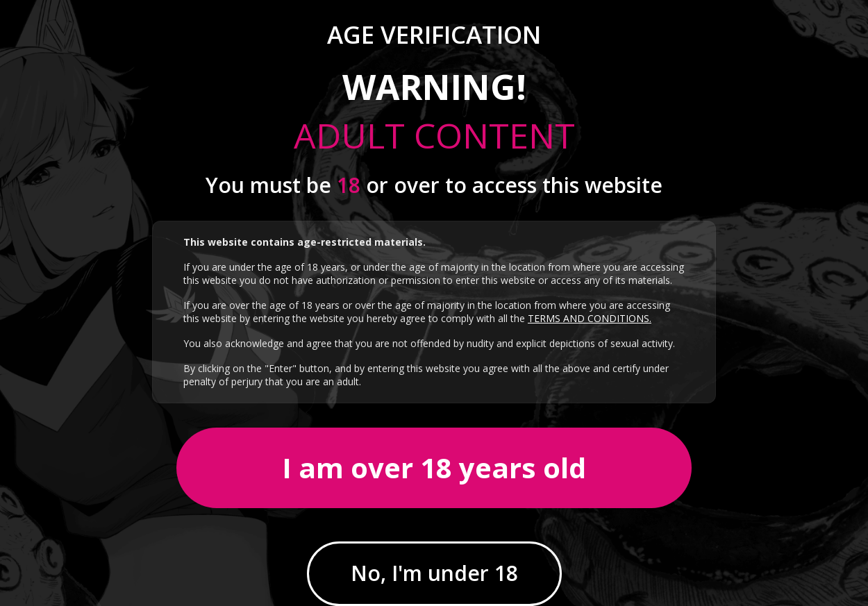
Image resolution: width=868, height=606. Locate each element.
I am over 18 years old (434, 468)
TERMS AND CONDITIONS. (590, 318)
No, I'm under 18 (434, 573)
